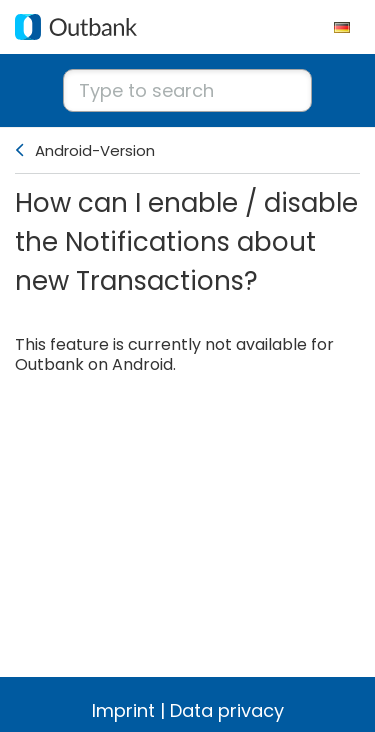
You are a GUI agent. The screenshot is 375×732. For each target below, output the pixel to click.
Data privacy (227, 710)
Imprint (123, 710)
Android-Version (95, 150)
